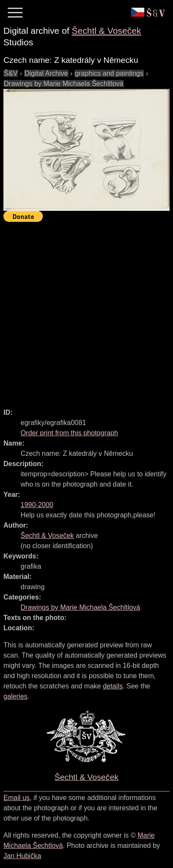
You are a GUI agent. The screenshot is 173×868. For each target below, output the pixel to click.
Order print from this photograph (69, 433)
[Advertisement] (86, 311)
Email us (16, 798)
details (113, 686)
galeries (15, 696)
